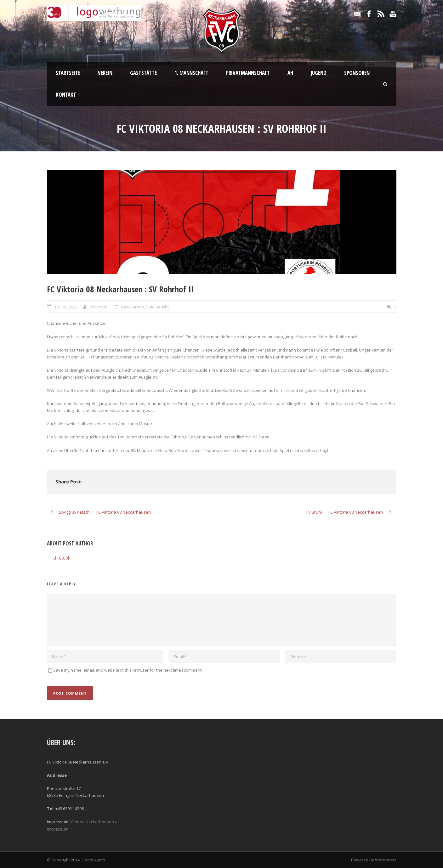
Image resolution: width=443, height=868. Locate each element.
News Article (133, 307)
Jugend (319, 73)
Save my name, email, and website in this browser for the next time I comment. (128, 670)
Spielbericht (157, 307)
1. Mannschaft (191, 73)
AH (290, 73)
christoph (98, 307)
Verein (105, 73)
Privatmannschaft (248, 73)
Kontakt (66, 95)
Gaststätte (143, 73)
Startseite (68, 73)
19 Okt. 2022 (65, 307)
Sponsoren (357, 73)
